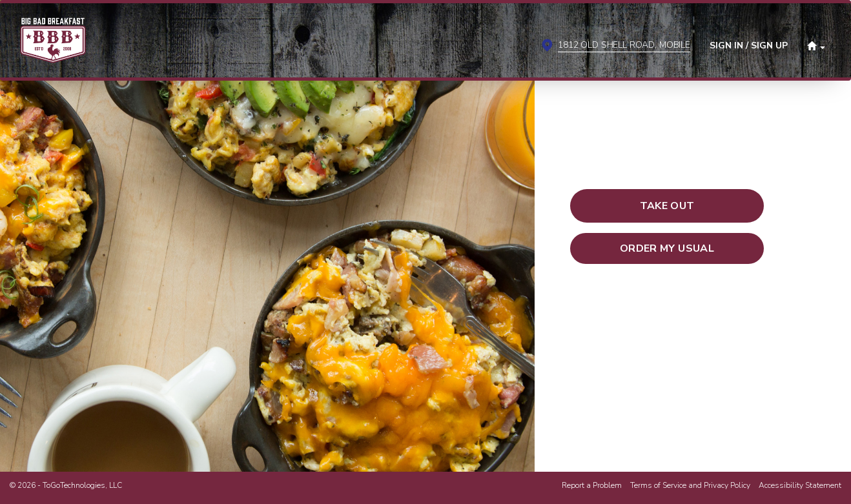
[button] (816, 45)
